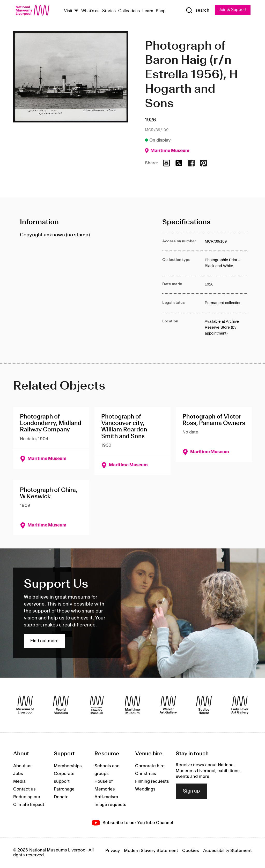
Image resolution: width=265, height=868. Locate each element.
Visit (68, 11)
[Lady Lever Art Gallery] (240, 705)
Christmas (146, 774)
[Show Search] (197, 11)
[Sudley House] (204, 705)
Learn (148, 11)
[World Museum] (61, 705)
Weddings (145, 789)
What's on (90, 11)
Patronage (64, 789)
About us (22, 766)
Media (19, 782)
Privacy (113, 851)
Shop (161, 11)
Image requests (110, 805)
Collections (129, 11)
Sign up (192, 792)
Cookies (191, 851)
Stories (109, 11)
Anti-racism (106, 797)
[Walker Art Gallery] (168, 705)
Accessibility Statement (227, 851)
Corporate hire (150, 766)
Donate (61, 797)
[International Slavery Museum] (97, 705)
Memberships (68, 766)
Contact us (24, 789)
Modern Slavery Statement (151, 851)
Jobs (18, 774)
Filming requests (152, 782)
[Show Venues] (76, 11)
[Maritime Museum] (132, 705)
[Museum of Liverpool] (25, 705)
